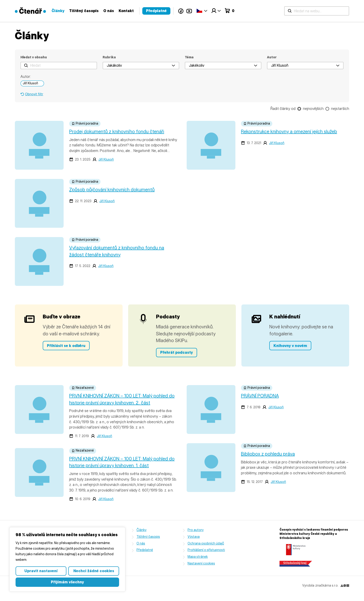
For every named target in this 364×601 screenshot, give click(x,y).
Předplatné (271, 11)
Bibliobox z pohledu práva (268, 454)
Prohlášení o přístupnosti (206, 550)
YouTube (304, 11)
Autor (272, 57)
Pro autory (196, 530)
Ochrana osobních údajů (206, 543)
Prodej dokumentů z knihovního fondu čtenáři (117, 132)
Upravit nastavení (41, 571)
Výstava (194, 537)
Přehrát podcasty (177, 352)
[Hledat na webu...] (128, 11)
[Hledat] (59, 66)
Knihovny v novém (290, 346)
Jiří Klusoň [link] (30, 83)
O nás (223, 11)
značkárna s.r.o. (332, 586)
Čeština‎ (314, 10)
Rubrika (109, 57)
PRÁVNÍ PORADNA (260, 396)
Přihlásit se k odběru (66, 346)
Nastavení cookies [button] (201, 563)
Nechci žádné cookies (94, 571)
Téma (189, 57)
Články (173, 11)
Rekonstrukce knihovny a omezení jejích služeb (289, 132)
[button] (141, 66)
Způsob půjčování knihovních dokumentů (112, 190)
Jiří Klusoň (106, 160)
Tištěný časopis (199, 11)
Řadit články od (283, 109)
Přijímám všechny (67, 582)
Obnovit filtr (34, 94)
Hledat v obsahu (34, 57)
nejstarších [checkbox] (340, 109)
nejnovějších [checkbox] (313, 109)
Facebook (296, 11)
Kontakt (241, 11)
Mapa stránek (198, 557)
